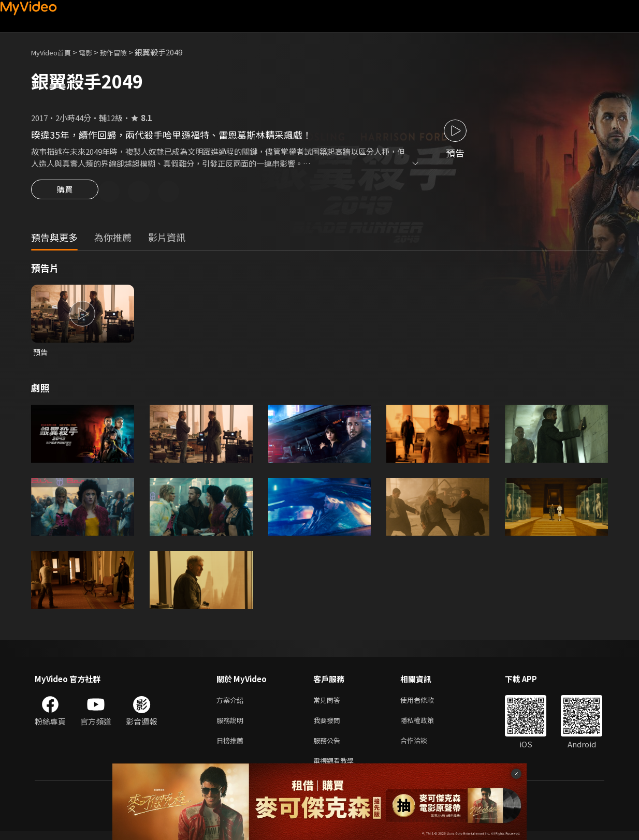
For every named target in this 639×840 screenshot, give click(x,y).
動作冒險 (125, 52)
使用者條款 (426, 703)
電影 (94, 52)
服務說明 (232, 725)
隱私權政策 (426, 725)
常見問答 (329, 703)
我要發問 (329, 725)
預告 (41, 354)
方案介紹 (232, 703)
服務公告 (329, 747)
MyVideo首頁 (55, 52)
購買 (65, 193)
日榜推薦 (232, 747)
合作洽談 (422, 747)
